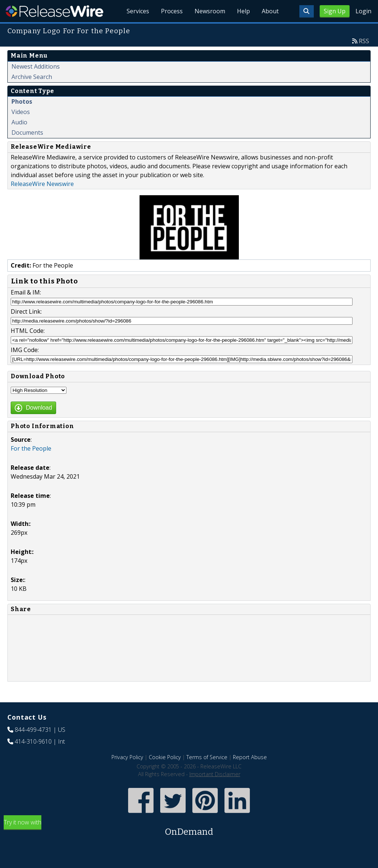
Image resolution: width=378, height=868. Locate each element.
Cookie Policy (165, 757)
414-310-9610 (33, 741)
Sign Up (335, 11)
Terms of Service (207, 757)
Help (243, 11)
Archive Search (32, 77)
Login (363, 11)
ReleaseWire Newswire (42, 184)
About (270, 11)
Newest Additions (36, 66)
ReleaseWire (54, 11)
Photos (22, 101)
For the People (31, 448)
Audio (19, 122)
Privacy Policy (127, 757)
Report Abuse (250, 757)
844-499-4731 (33, 730)
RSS (364, 41)
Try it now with (189, 828)
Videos (21, 112)
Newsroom (210, 11)
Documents (27, 132)
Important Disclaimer (215, 774)
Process (172, 11)
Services (138, 11)
